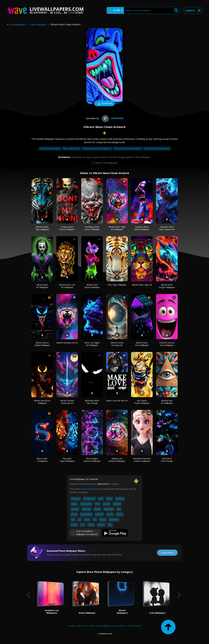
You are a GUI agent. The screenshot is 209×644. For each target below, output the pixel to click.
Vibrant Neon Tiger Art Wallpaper (117, 228)
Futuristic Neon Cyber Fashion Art (167, 228)
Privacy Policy (119, 626)
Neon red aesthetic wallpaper (157, 149)
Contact (72, 626)
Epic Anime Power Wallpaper (142, 402)
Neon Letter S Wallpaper (42, 460)
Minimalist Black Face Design (92, 402)
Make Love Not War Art (117, 401)
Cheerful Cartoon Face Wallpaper (167, 344)
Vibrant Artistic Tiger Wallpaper (42, 228)
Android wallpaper (91, 489)
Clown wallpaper (38, 25)
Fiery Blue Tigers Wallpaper (67, 460)
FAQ (130, 626)
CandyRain (112, 118)
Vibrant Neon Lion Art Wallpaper (67, 286)
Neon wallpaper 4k (72, 149)
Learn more (167, 553)
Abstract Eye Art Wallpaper (167, 402)
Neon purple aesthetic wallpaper (97, 149)
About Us (82, 626)
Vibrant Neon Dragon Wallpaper (167, 286)
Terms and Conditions (100, 626)
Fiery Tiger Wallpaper (117, 285)
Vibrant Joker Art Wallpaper (42, 286)
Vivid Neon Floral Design (167, 460)
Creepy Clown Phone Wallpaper (67, 228)
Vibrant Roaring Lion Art (67, 343)
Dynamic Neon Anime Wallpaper (142, 228)
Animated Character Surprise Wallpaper (142, 460)
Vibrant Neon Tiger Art (142, 285)
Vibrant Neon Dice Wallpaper (142, 344)
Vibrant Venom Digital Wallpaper (42, 344)
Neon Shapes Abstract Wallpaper (92, 460)
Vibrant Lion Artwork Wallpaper (117, 460)
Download (104, 104)
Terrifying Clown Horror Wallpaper (92, 228)
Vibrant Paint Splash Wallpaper (92, 286)
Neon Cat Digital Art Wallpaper (92, 344)
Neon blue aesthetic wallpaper (128, 149)
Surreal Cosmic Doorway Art (117, 344)
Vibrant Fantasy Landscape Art (67, 402)
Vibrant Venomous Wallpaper (42, 402)
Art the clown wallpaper (50, 149)
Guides (138, 626)
